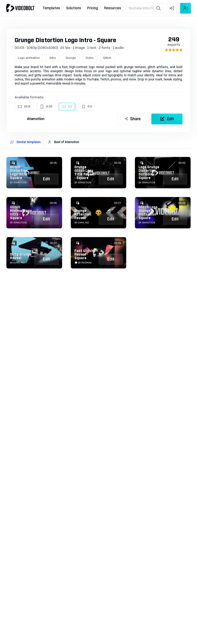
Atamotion (36, 119)
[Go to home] (20, 8)
